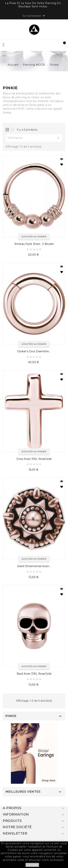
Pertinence (34, 138)
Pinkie (11, 716)
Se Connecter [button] (34, 16)
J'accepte (32, 865)
